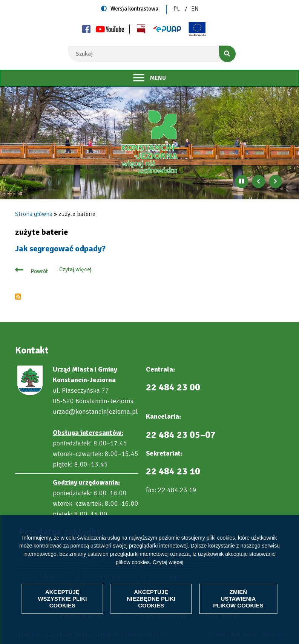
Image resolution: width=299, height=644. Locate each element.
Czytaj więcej (168, 562)
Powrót (39, 271)
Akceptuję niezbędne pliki (151, 599)
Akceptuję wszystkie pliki (62, 599)
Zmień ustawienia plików (238, 599)
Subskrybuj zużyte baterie (18, 297)
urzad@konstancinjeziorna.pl (95, 411)
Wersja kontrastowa (134, 9)
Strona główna (34, 214)
